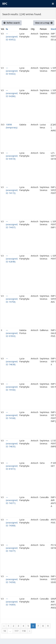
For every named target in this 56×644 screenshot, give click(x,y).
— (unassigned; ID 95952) (12, 37)
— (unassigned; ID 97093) (12, 333)
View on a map (44, 23)
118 (24, 631)
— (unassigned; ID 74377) (12, 548)
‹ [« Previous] (4, 626)
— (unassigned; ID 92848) (12, 259)
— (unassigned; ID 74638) (12, 361)
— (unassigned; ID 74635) (12, 444)
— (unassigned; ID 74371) (12, 500)
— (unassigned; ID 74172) (12, 190)
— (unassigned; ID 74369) (12, 602)
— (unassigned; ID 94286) (12, 93)
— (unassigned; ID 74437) (12, 224)
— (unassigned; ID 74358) (12, 579)
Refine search (12, 23)
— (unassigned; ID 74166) (12, 387)
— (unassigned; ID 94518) (12, 156)
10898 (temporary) (12, 126)
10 (5, 631)
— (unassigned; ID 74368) (12, 523)
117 (16, 631)
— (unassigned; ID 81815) (12, 466)
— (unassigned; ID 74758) (12, 299)
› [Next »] (30, 631)
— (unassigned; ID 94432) (12, 71)
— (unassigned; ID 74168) (12, 415)
